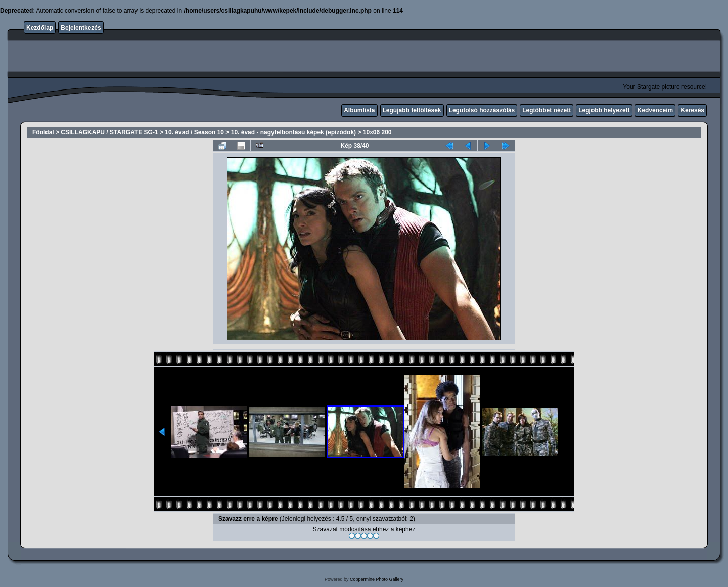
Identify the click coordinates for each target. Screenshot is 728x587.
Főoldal (43, 132)
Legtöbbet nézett (547, 110)
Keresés (692, 110)
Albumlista (359, 110)
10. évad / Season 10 (194, 132)
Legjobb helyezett (604, 110)
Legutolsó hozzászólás (482, 110)
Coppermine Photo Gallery (377, 579)
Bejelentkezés (81, 28)
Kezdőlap (40, 28)
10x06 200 (377, 132)
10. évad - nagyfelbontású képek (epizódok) (293, 132)
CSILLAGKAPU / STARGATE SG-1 (109, 132)
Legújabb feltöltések (412, 110)
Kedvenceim (655, 110)
